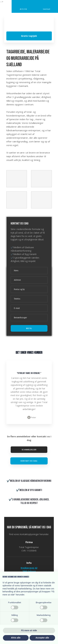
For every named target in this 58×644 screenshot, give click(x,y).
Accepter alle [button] (42, 638)
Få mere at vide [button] (29, 630)
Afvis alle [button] (16, 638)
